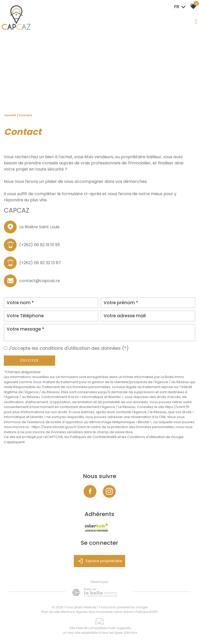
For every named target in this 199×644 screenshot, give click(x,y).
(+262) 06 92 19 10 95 (40, 245)
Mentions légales (74, 612)
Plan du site (51, 612)
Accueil (10, 115)
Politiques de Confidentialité (93, 437)
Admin (129, 612)
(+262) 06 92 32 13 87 (40, 263)
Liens (118, 612)
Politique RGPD (146, 612)
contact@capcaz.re (40, 281)
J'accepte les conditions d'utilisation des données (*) (69, 348)
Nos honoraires (101, 612)
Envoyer (29, 360)
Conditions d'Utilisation (146, 437)
